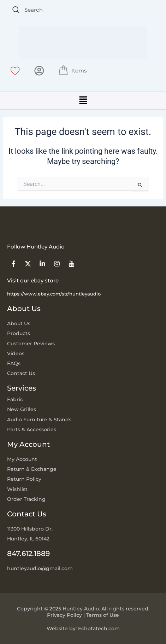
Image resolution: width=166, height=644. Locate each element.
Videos (16, 353)
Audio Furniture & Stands (39, 420)
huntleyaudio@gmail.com (40, 568)
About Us (19, 323)
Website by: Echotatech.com (83, 628)
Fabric (15, 399)
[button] (83, 101)
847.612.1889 (28, 554)
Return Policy (24, 479)
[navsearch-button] (16, 10)
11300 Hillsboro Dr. (30, 529)
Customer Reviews (31, 344)
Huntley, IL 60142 (28, 539)
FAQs (14, 363)
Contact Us (21, 373)
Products (19, 333)
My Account (22, 459)
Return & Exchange (32, 469)
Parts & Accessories (32, 429)
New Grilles (22, 409)
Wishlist (17, 489)
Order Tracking (26, 499)
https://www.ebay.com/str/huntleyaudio (54, 294)
